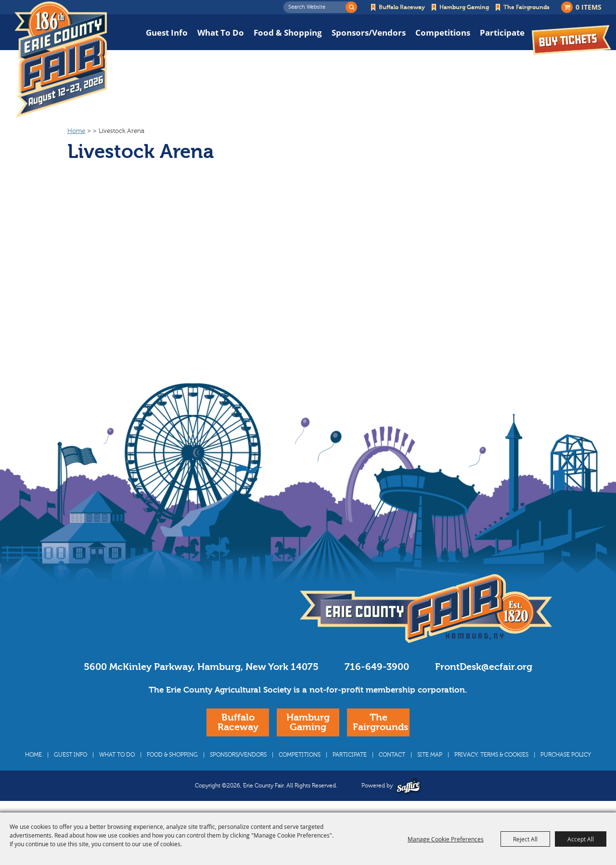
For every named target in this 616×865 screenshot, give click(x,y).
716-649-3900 (377, 667)
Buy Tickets (571, 40)
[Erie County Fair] (61, 60)
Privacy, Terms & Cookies (491, 755)
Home (76, 131)
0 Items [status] (589, 7)
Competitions (443, 33)
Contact (392, 755)
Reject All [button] (525, 839)
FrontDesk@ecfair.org (484, 667)
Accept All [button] (581, 839)
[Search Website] (317, 7)
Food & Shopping (288, 33)
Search (351, 7)
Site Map (430, 755)
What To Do (221, 33)
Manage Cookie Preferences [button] (446, 839)
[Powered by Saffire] (408, 786)
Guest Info (167, 33)
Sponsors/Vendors (369, 33)
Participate (502, 33)
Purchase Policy (566, 755)
